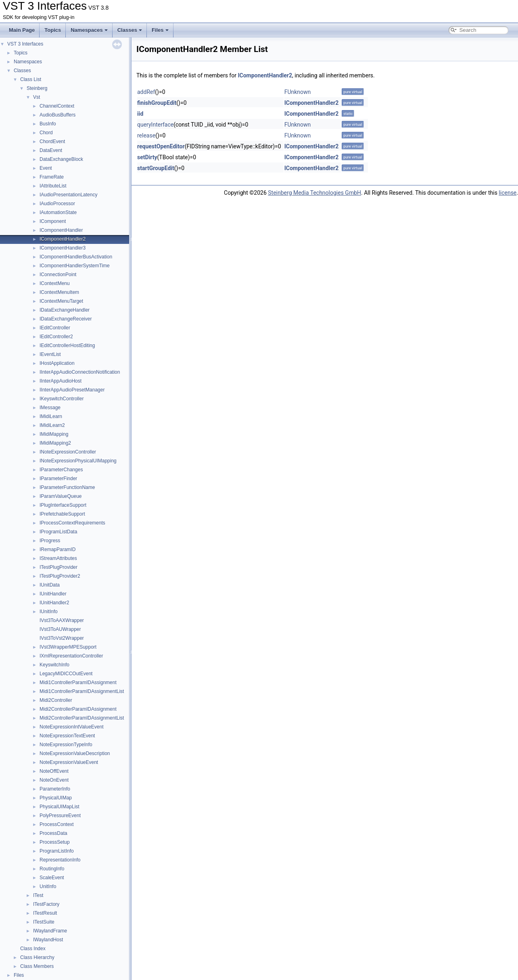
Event (46, 168)
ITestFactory (46, 904)
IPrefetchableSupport (62, 514)
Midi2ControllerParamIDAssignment (78, 709)
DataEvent (51, 150)
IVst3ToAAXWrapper (62, 620)
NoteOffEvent (54, 771)
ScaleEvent (52, 878)
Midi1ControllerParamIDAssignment (78, 682)
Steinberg (37, 88)
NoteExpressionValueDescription (75, 753)
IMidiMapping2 (55, 443)
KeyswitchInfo (54, 665)
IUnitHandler (53, 594)
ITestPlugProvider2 (60, 576)
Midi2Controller (56, 700)
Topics (53, 30)
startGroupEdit (156, 168)
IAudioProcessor (57, 204)
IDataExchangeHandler (65, 310)
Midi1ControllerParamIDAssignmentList (82, 691)
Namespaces (89, 30)
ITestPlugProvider (58, 567)
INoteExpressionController (68, 452)
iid (140, 114)
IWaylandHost (48, 940)
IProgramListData (58, 532)
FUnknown (298, 92)
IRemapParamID (57, 549)
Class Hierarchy (37, 957)
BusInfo (48, 124)
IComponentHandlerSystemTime (75, 266)
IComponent (53, 221)
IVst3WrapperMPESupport (68, 647)
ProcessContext (57, 824)
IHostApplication (57, 363)
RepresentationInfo (60, 860)
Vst (37, 97)
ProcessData (53, 833)
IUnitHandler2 (54, 603)
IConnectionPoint (58, 275)
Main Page (22, 30)
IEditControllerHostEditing (67, 345)
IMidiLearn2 (52, 425)
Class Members (37, 966)
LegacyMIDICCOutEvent (66, 674)
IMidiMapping (54, 434)
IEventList (50, 354)
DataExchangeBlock (61, 159)
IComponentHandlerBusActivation (76, 257)
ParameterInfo (55, 789)
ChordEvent (52, 141)
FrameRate (52, 177)
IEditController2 (56, 337)
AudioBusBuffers (57, 115)
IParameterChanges (61, 470)
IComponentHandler (61, 230)
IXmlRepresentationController (71, 656)
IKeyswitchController (62, 399)
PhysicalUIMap (56, 798)
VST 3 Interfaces (25, 44)
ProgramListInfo (57, 851)
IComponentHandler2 (63, 239)
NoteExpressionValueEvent (69, 762)
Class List (31, 79)
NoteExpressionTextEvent (67, 736)
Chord (46, 133)
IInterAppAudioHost (61, 381)
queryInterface (155, 125)
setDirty (147, 157)
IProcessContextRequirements (72, 523)
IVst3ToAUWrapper (60, 629)
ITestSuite (44, 922)
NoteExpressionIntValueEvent (72, 727)
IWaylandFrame (50, 931)
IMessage (50, 408)
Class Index (33, 949)
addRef (146, 92)
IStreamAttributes (58, 558)
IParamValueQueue (61, 496)
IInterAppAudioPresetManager (72, 390)
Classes (130, 30)
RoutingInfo (52, 869)
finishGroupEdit (157, 103)
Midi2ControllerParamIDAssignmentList (82, 718)
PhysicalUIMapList (60, 807)
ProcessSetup (55, 842)
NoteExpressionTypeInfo (66, 745)
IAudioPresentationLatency (68, 195)
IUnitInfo (49, 612)
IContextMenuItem (59, 292)
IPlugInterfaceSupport (63, 505)
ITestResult (45, 913)
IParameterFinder (58, 479)
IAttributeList (53, 186)
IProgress (50, 541)
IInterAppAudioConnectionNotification (80, 372)
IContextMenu (55, 283)
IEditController (55, 328)
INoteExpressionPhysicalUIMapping (78, 461)
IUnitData (50, 585)
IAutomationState (58, 212)
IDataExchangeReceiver (66, 319)
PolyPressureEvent (60, 816)
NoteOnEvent (54, 780)
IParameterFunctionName (67, 487)
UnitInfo (48, 886)
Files (160, 30)
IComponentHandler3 (63, 248)
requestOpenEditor (161, 146)
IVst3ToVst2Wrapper (62, 638)
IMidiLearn (51, 416)
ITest (38, 895)
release (146, 135)
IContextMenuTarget (61, 301)
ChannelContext (57, 106)
